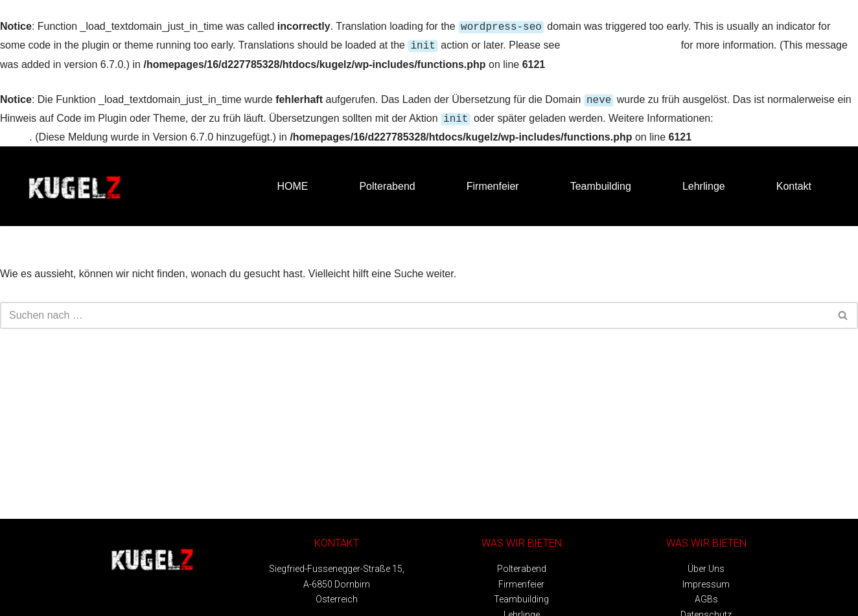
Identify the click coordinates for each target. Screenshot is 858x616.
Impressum (706, 579)
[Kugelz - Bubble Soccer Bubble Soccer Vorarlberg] (74, 181)
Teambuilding (601, 181)
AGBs (706, 594)
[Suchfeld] (414, 310)
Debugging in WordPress (621, 44)
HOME (292, 181)
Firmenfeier (493, 181)
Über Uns (706, 564)
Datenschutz (706, 610)
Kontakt (794, 181)
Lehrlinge (704, 181)
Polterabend (387, 181)
